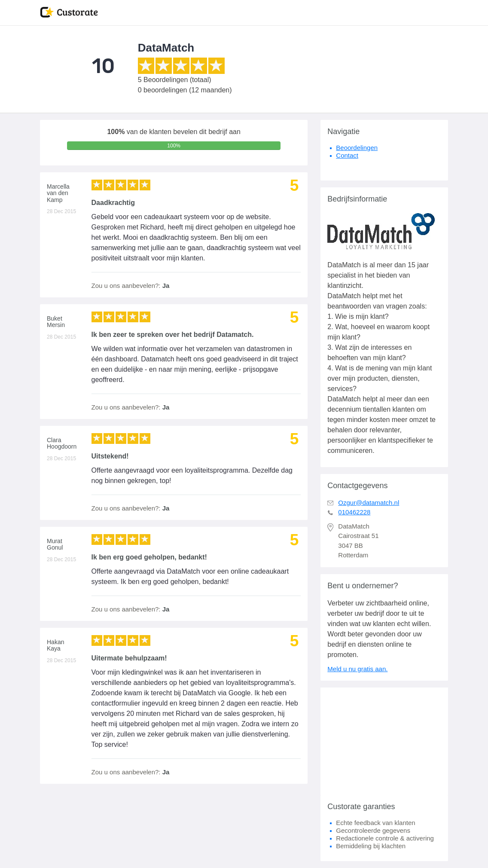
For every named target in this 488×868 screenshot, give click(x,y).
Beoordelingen (357, 148)
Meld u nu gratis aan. (357, 669)
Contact (347, 155)
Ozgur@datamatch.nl (369, 503)
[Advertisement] (384, 741)
